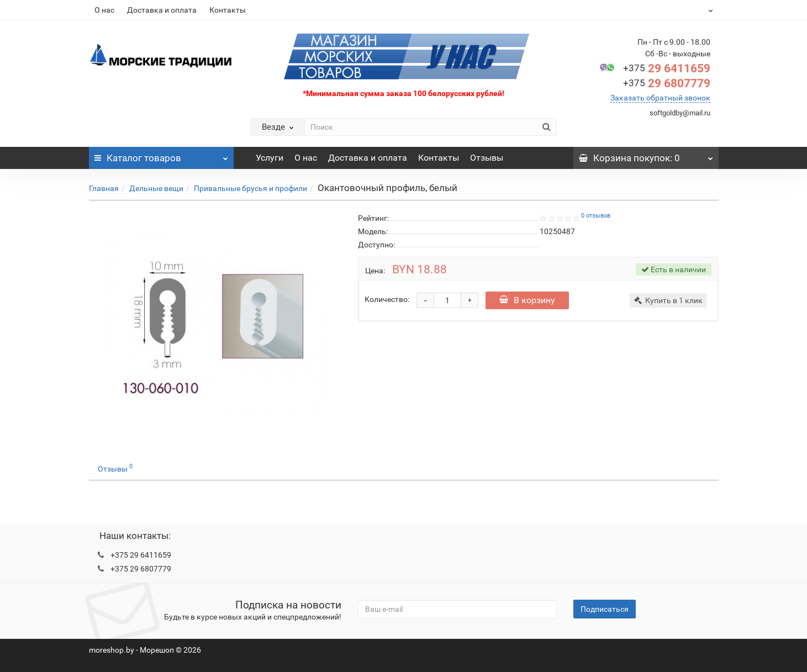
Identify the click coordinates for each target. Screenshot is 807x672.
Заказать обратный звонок (660, 98)
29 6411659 (667, 68)
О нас (104, 10)
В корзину (527, 300)
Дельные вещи (156, 188)
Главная (104, 188)
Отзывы (487, 158)
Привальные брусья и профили (250, 188)
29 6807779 (667, 83)
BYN (684, 10)
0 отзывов (596, 216)
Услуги (270, 158)
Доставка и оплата (162, 10)
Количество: (387, 299)
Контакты (228, 10)
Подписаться (605, 609)
